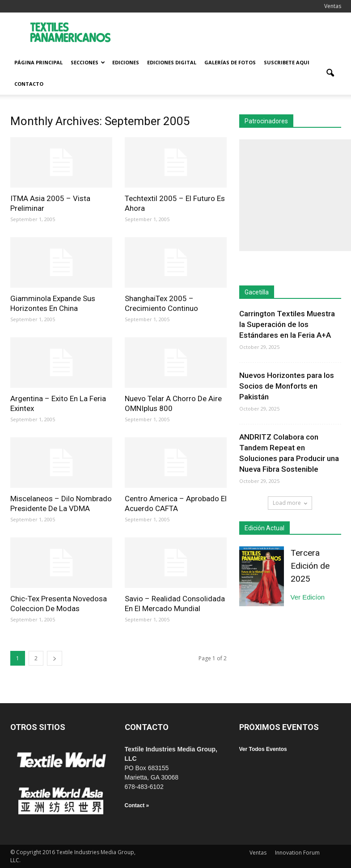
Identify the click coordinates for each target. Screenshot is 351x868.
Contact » (137, 805)
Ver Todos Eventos (263, 749)
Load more (290, 503)
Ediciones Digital (172, 62)
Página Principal (38, 62)
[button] (330, 73)
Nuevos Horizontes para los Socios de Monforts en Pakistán (287, 386)
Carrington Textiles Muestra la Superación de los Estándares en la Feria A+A (287, 324)
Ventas (333, 6)
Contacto (29, 84)
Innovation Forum (297, 853)
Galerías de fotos (230, 62)
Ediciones (126, 62)
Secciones (88, 62)
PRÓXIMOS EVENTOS (279, 727)
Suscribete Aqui (287, 62)
